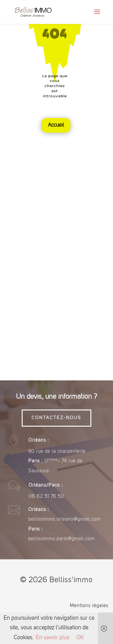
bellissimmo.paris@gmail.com (61, 539)
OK (80, 638)
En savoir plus (53, 638)
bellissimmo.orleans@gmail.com (64, 519)
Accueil (56, 125)
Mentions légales (89, 606)
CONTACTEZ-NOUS (56, 418)
